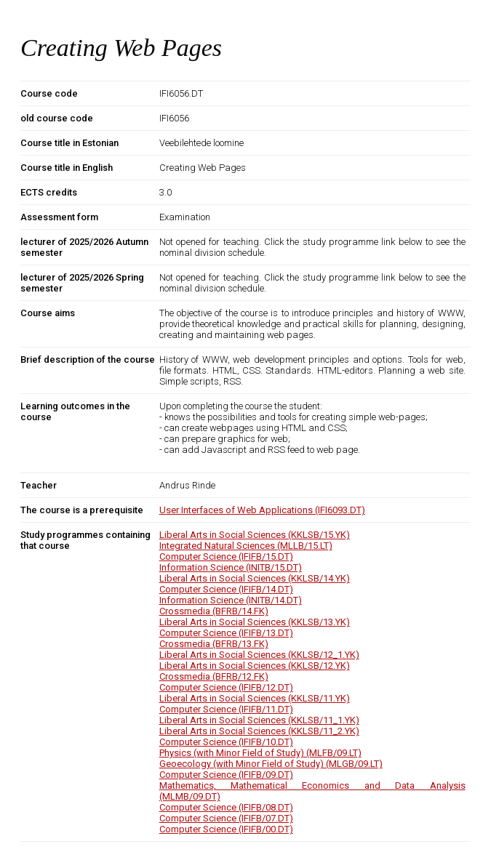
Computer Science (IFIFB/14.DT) (226, 589)
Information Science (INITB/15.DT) (231, 567)
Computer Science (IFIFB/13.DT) (226, 633)
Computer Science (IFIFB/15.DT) (226, 556)
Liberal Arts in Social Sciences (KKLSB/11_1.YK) (259, 720)
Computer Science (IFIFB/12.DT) (226, 687)
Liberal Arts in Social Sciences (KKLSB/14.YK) (255, 578)
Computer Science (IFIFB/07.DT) (226, 818)
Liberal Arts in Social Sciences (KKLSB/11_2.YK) (259, 731)
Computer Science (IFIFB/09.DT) (226, 775)
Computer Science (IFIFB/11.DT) (226, 709)
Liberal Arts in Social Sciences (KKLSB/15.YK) (255, 535)
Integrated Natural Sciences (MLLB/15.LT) (246, 546)
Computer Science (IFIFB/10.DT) (226, 742)
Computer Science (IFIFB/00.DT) (226, 829)
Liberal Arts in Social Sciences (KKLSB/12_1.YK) (259, 655)
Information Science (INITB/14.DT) (231, 600)
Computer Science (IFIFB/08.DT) (226, 807)
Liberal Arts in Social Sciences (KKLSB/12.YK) (255, 666)
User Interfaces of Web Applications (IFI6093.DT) (262, 510)
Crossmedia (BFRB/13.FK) (214, 644)
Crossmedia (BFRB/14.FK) (214, 611)
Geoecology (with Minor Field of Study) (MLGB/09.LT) (271, 764)
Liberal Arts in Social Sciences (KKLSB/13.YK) (255, 622)
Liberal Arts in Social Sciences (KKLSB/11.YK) (255, 698)
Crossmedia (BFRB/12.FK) (214, 676)
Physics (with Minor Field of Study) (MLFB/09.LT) (260, 753)
